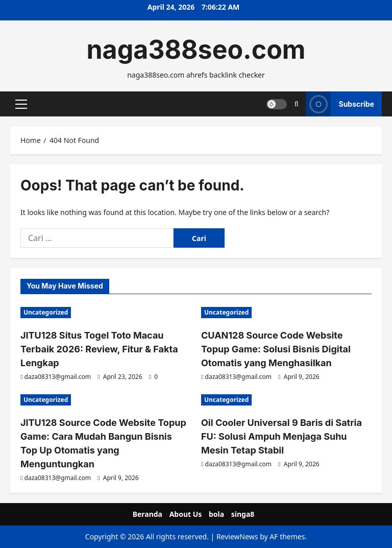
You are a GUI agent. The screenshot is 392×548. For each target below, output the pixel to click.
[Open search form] (297, 104)
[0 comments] (153, 377)
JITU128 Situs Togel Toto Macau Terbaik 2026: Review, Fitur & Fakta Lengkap (99, 349)
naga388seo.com (196, 50)
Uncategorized (46, 312)
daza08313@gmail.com (58, 377)
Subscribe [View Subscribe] (340, 104)
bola (216, 514)
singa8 (243, 514)
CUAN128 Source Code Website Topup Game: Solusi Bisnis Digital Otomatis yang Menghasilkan (276, 349)
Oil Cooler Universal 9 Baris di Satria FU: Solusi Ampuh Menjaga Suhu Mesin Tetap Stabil (281, 436)
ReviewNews (237, 537)
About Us (186, 514)
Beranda (148, 514)
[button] (21, 104)
